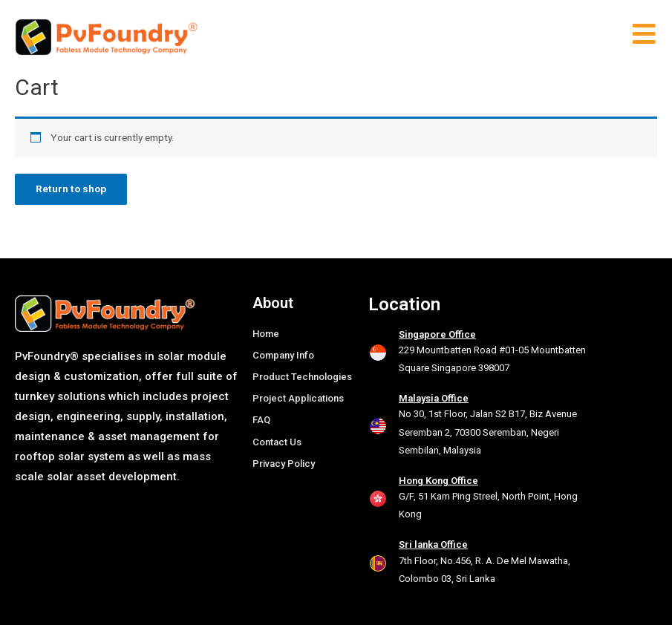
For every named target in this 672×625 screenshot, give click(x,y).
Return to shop (71, 189)
